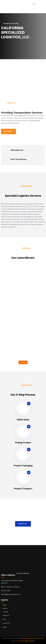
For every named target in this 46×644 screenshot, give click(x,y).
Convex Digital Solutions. (27, 641)
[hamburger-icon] (34, 4)
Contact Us (23, 524)
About (5, 605)
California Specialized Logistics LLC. (33, 638)
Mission (5, 608)
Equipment (6, 615)
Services (5, 612)
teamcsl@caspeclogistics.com (11, 594)
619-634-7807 (6, 591)
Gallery (5, 627)
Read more (9, 131)
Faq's (4, 619)
